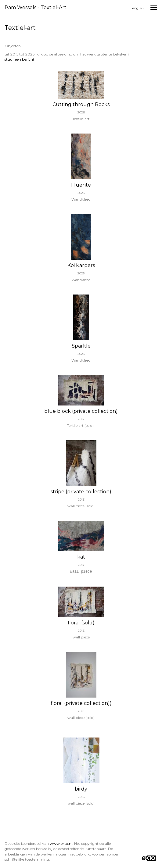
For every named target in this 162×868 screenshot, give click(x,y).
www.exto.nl (61, 843)
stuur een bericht (20, 59)
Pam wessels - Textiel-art (36, 7)
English (138, 8)
